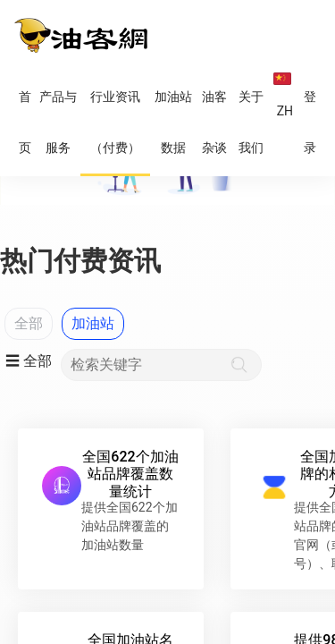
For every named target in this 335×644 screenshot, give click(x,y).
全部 (29, 323)
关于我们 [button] (251, 122)
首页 (25, 122)
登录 (310, 122)
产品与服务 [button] (58, 122)
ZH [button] (283, 96)
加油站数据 (173, 122)
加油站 (93, 323)
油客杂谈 (214, 122)
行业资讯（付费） (115, 122)
